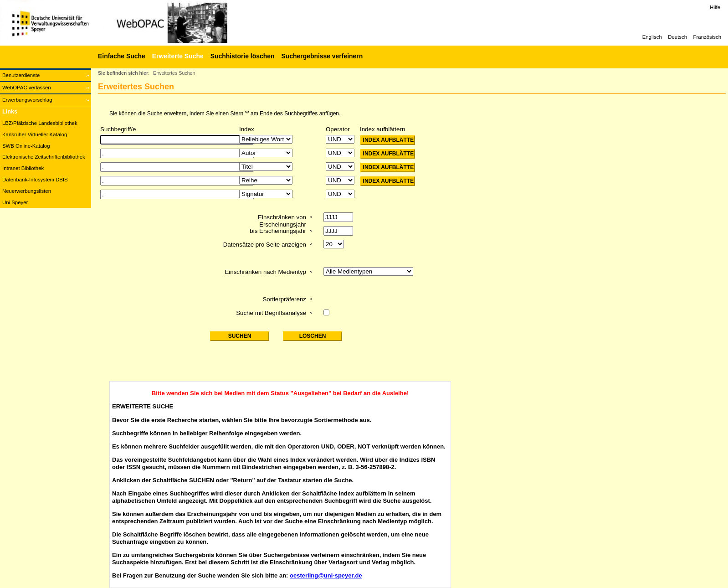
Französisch (707, 37)
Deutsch (677, 37)
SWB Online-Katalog (26, 146)
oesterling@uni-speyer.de (326, 575)
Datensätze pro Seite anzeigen (265, 245)
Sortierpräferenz (284, 299)
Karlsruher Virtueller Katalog (35, 134)
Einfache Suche (122, 56)
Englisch (652, 37)
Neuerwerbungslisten (27, 191)
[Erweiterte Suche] (177, 56)
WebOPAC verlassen (27, 88)
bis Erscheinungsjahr (278, 231)
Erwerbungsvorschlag (27, 100)
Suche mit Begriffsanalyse (271, 313)
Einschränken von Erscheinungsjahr (282, 221)
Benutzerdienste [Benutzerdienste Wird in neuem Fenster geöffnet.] (21, 75)
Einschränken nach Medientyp (265, 272)
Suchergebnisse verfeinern (322, 56)
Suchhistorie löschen (243, 56)
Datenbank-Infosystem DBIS (35, 180)
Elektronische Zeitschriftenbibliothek (44, 157)
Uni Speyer (15, 202)
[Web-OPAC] (137, 23)
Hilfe (715, 7)
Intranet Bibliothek (23, 168)
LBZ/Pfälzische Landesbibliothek (40, 123)
